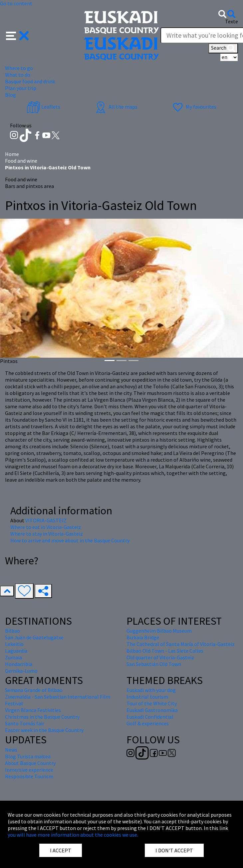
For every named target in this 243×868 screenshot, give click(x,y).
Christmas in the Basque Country (42, 717)
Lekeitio (14, 644)
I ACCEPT (61, 850)
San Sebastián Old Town (154, 664)
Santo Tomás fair (25, 723)
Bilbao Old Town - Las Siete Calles (165, 651)
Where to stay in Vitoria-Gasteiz (47, 534)
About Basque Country (30, 763)
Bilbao (12, 631)
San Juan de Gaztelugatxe (34, 637)
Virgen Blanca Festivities (33, 710)
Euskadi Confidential (150, 717)
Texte (232, 21)
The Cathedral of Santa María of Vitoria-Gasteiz (181, 644)
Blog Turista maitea (28, 756)
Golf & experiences (148, 723)
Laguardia (16, 651)
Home (12, 154)
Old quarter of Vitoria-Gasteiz (160, 657)
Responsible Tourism (29, 776)
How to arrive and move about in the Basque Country (70, 540)
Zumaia (13, 657)
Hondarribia (19, 664)
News (11, 750)
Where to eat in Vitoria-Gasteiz (46, 527)
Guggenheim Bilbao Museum (159, 631)
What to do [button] (18, 75)
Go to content (16, 3)
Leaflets (43, 107)
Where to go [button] (19, 68)
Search (223, 48)
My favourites (194, 107)
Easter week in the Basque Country (44, 730)
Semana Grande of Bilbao (34, 690)
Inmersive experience (29, 770)
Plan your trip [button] (21, 88)
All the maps (116, 107)
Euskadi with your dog (151, 690)
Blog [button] (10, 95)
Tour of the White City (152, 703)
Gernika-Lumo (21, 671)
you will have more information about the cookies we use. (73, 835)
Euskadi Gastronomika (152, 710)
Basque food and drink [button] (30, 81)
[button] (17, 35)
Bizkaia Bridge (143, 637)
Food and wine (21, 161)
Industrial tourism (147, 697)
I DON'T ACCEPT (174, 850)
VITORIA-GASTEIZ (46, 520)
